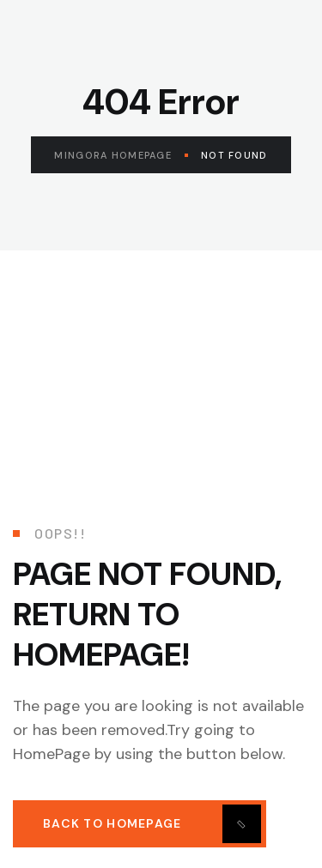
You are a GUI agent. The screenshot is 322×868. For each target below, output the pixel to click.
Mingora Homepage (121, 155)
